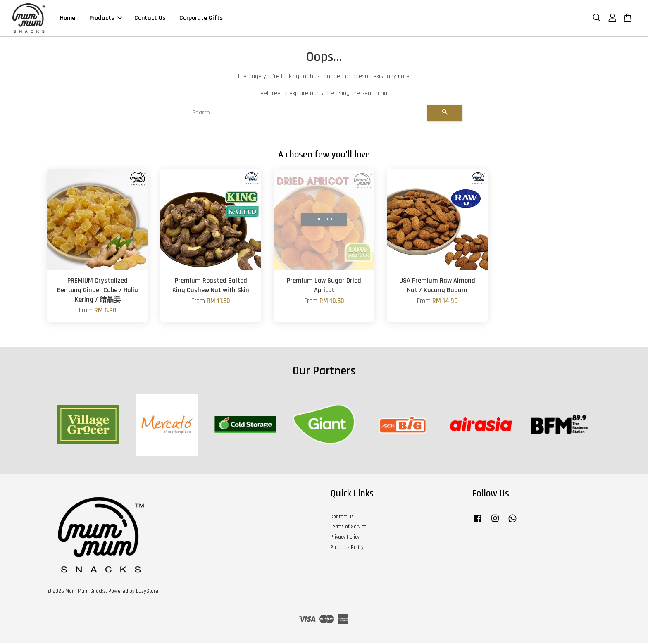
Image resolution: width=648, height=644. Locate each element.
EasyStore (147, 592)
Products (106, 19)
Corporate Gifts (201, 19)
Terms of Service (348, 528)
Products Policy (347, 549)
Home (68, 19)
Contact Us (150, 19)
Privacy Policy (345, 538)
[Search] (306, 114)
